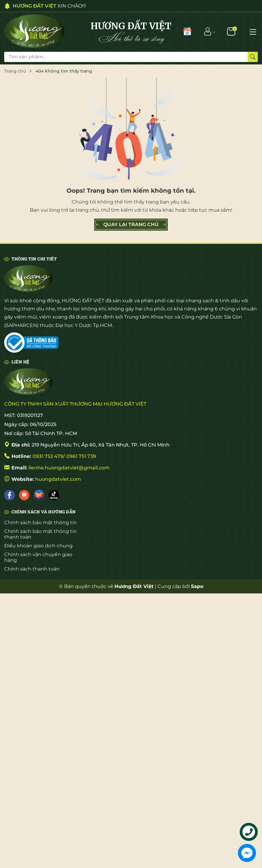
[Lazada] (39, 495)
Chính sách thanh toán (32, 569)
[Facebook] (9, 495)
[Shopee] (24, 495)
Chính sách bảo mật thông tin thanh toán (41, 534)
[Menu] (253, 31)
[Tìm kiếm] (253, 57)
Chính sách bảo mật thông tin (41, 523)
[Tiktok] (54, 495)
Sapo (197, 586)
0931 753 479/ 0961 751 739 (64, 456)
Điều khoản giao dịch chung (38, 546)
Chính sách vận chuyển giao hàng (38, 557)
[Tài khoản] (208, 31)
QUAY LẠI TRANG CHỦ (131, 225)
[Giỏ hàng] (232, 31)
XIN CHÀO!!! (49, 6)
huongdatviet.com (58, 479)
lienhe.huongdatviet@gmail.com (69, 468)
